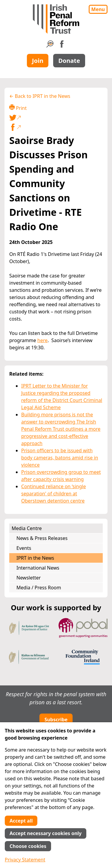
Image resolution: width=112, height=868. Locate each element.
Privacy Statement (25, 860)
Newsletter (29, 578)
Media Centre (27, 528)
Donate (69, 61)
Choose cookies (28, 846)
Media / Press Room (39, 588)
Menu (98, 9)
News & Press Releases (42, 538)
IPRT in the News (35, 558)
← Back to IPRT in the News (40, 96)
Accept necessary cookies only (46, 833)
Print (18, 108)
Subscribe (56, 720)
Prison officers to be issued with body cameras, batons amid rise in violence (60, 458)
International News (38, 568)
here (42, 340)
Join (38, 61)
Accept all (21, 821)
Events (24, 548)
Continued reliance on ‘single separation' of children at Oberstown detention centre (53, 494)
